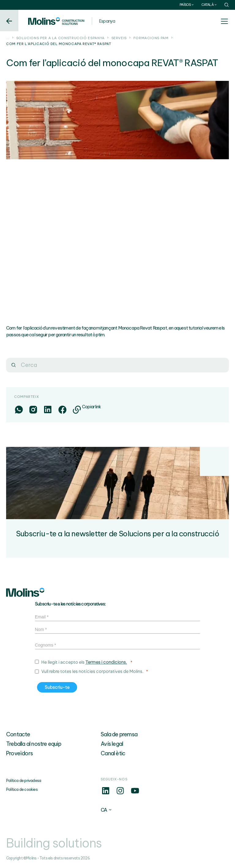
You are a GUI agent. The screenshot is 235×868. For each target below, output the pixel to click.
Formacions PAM (151, 38)
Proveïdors (19, 753)
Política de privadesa (24, 781)
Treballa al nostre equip (34, 744)
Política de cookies (22, 789)
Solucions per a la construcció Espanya (60, 38)
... (8, 38)
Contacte (18, 734)
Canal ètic (113, 753)
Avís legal (112, 744)
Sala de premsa (119, 734)
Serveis (119, 38)
